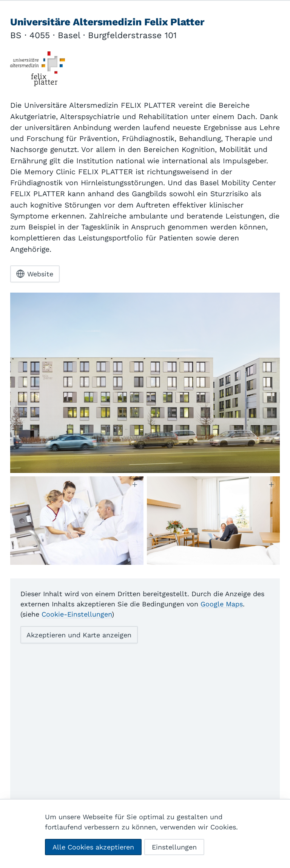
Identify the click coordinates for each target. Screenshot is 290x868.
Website (35, 287)
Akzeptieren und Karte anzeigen (79, 648)
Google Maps (222, 618)
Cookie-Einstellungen (77, 628)
